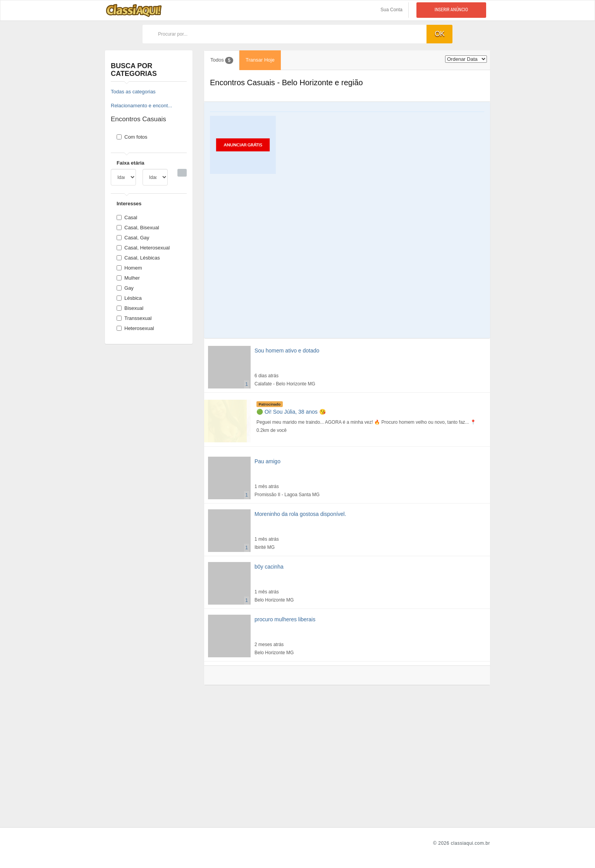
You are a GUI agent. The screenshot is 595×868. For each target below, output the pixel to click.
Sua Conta (391, 10)
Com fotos (132, 137)
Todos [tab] (222, 60)
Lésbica (129, 298)
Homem (129, 268)
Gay (125, 288)
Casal (127, 217)
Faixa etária (131, 163)
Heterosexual (135, 328)
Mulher (128, 278)
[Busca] (182, 173)
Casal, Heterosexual (143, 248)
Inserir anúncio (451, 10)
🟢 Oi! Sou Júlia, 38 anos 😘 (291, 412)
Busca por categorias (134, 70)
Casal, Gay (133, 238)
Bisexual (130, 308)
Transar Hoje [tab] (260, 60)
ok (439, 34)
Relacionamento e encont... (141, 106)
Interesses (129, 204)
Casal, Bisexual (138, 228)
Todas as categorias (133, 92)
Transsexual (134, 318)
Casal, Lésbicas (138, 258)
